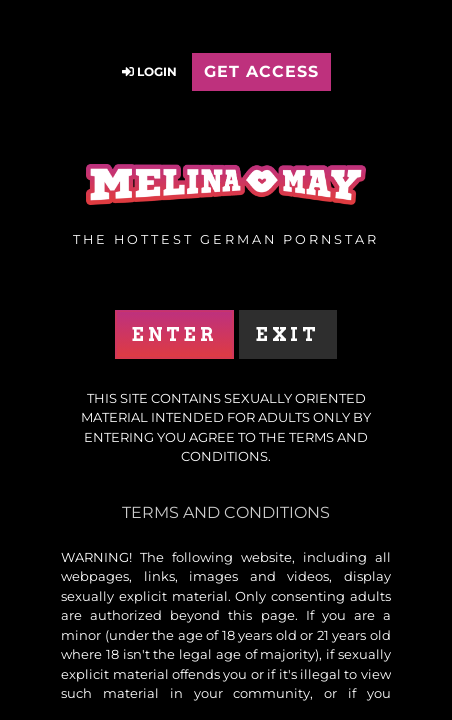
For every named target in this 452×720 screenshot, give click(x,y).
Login (149, 71)
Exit (287, 334)
